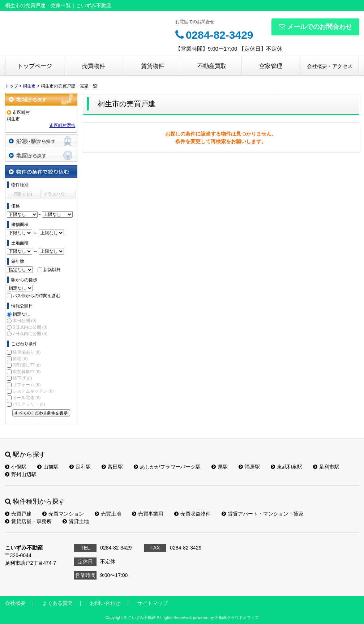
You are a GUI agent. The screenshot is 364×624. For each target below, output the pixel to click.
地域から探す (41, 99)
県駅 (220, 467)
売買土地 (108, 514)
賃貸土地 (76, 521)
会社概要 (15, 603)
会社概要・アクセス (330, 66)
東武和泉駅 (286, 467)
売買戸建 (18, 514)
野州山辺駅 (21, 474)
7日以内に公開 (30, 334)
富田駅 (112, 467)
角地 (20, 359)
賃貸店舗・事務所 (28, 521)
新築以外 (52, 270)
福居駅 (249, 467)
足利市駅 (326, 467)
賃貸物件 (153, 66)
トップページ (35, 66)
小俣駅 (16, 467)
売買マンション (63, 514)
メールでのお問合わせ (315, 27)
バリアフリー (29, 404)
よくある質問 (57, 603)
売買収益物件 (192, 514)
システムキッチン (33, 391)
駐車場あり (27, 352)
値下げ (22, 378)
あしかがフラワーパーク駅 (167, 467)
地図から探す (41, 155)
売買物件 (94, 66)
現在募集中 (27, 372)
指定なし (21, 314)
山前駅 (48, 467)
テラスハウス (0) (54, 195)
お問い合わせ (105, 603)
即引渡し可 (27, 365)
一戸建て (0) (20, 194)
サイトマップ (153, 603)
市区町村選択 (63, 125)
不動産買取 (212, 66)
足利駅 (80, 467)
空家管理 (271, 66)
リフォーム (27, 385)
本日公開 (24, 321)
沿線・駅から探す (41, 141)
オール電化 (27, 398)
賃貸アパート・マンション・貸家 (263, 514)
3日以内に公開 (30, 327)
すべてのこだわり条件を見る (41, 413)
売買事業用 (148, 514)
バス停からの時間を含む (37, 296)
